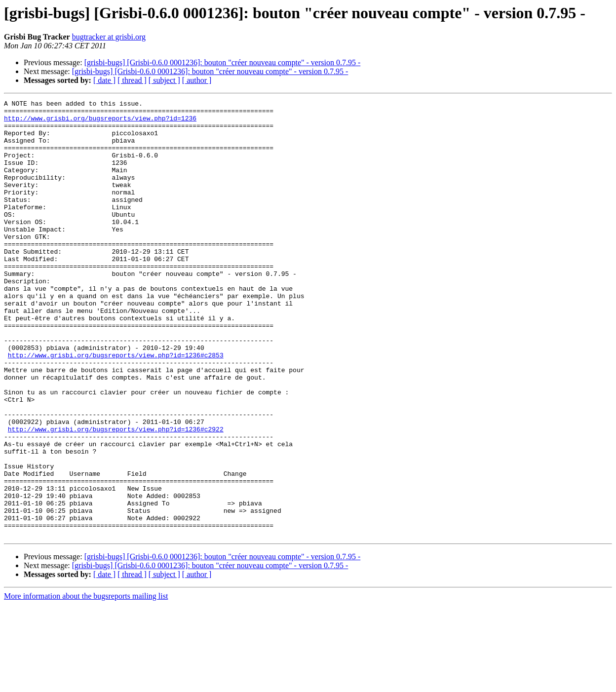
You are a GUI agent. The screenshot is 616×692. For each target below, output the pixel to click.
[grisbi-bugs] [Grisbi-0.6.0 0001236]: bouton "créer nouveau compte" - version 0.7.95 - (223, 62)
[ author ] (197, 80)
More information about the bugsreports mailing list (86, 683)
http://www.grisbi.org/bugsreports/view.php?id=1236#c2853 (116, 407)
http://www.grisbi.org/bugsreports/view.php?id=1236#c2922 (116, 496)
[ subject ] (164, 80)
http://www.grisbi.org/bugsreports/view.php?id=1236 (100, 122)
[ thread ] (132, 80)
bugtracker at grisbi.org (109, 37)
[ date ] (104, 80)
